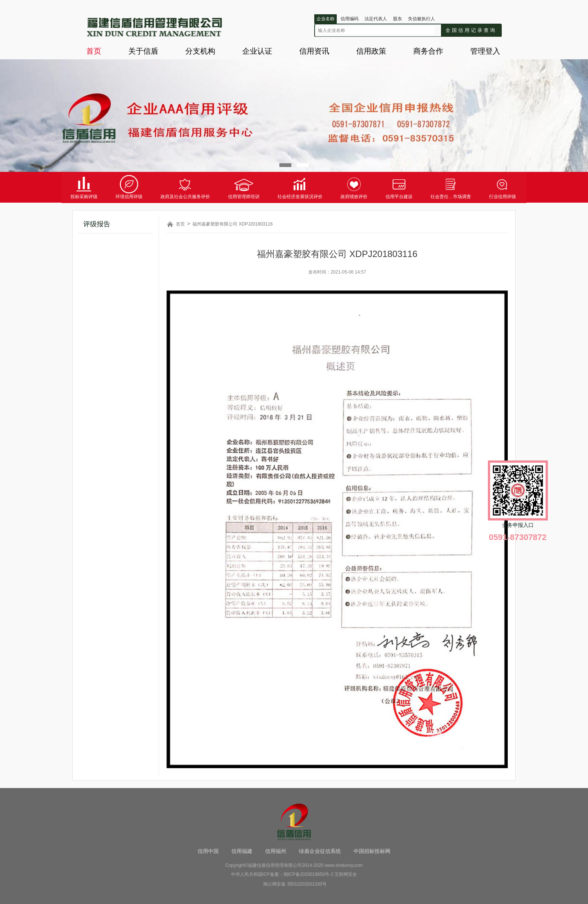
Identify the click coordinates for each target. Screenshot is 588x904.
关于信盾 (143, 51)
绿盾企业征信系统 (320, 851)
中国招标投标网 (372, 851)
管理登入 (485, 51)
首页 (94, 51)
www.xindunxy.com (344, 865)
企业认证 (257, 51)
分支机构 (200, 51)
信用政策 (371, 51)
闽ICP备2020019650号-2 (308, 874)
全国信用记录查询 (471, 30)
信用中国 (208, 851)
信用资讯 (314, 51)
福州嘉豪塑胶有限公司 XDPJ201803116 (232, 224)
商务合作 (428, 51)
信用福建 (242, 851)
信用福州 (276, 851)
